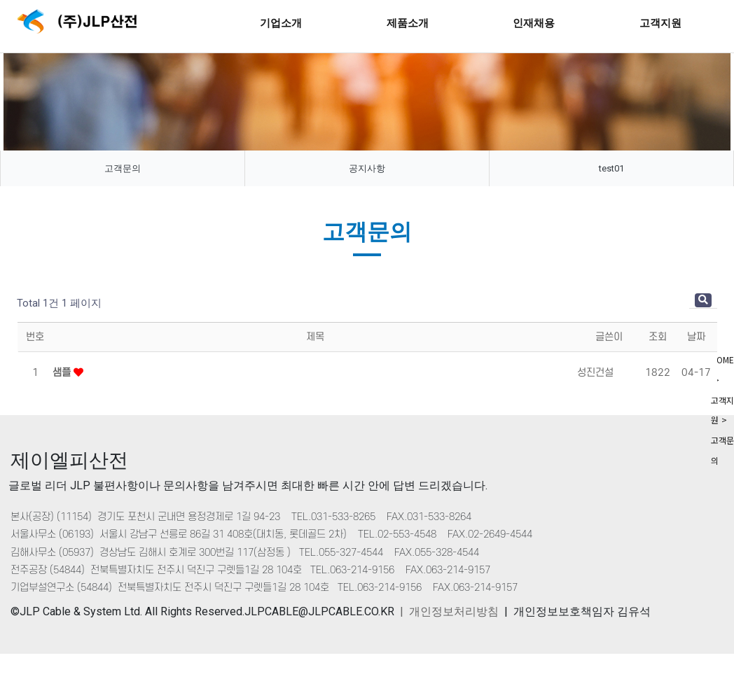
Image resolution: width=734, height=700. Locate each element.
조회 (658, 337)
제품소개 (408, 23)
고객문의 (123, 168)
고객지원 (660, 23)
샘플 (63, 373)
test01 (611, 168)
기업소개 (281, 23)
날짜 (696, 337)
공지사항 (367, 168)
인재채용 (534, 23)
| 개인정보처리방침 (449, 611)
